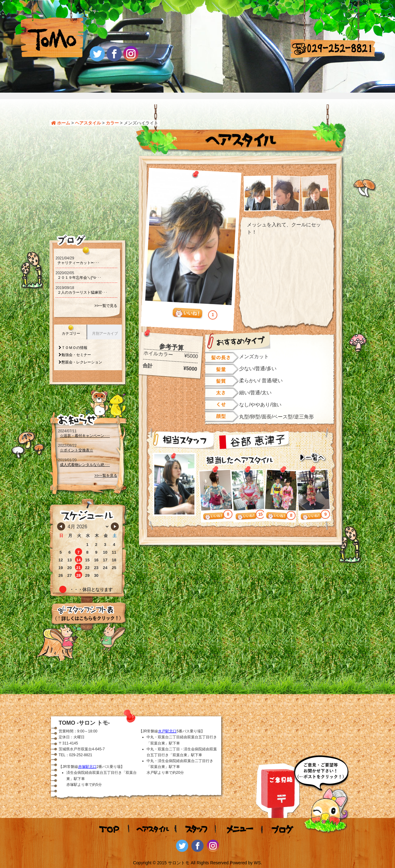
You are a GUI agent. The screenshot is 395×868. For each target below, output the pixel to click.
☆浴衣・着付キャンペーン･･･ (85, 436)
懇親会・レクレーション (82, 362)
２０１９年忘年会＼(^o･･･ (79, 278)
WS (258, 863)
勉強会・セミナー (76, 355)
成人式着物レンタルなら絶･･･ (85, 465)
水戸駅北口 (167, 731)
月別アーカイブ (105, 333)
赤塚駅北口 (87, 767)
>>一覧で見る (106, 306)
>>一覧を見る (106, 476)
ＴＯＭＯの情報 (74, 348)
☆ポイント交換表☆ (77, 450)
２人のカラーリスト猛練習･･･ (82, 292)
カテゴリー (71, 333)
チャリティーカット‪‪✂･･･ (78, 263)
